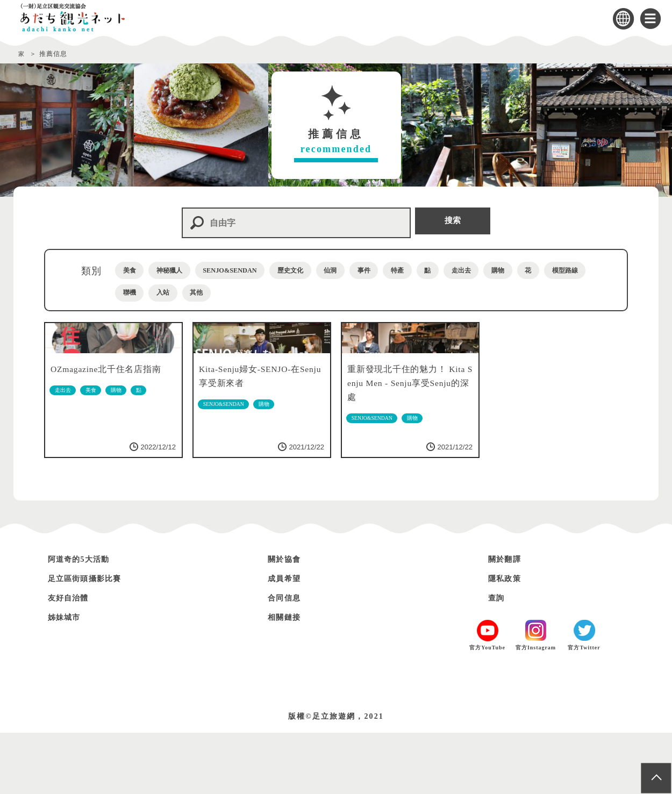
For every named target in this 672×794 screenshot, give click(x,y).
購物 (135, 294)
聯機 (277, 294)
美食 (135, 270)
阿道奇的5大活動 (85, 620)
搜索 (454, 222)
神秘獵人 (188, 270)
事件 (438, 270)
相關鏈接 (288, 678)
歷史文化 (340, 270)
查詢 (498, 659)
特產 (482, 270)
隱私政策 (508, 639)
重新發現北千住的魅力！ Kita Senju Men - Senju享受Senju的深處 (406, 443)
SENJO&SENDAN (264, 270)
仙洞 (393, 270)
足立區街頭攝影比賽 (92, 639)
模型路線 (224, 294)
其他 (366, 294)
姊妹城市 (68, 678)
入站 (321, 294)
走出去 (567, 270)
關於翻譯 (508, 620)
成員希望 (288, 639)
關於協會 (288, 620)
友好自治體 (73, 659)
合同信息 (288, 659)
